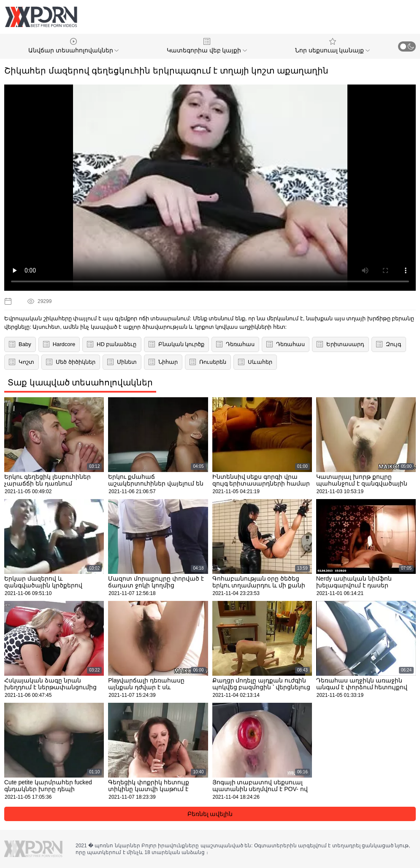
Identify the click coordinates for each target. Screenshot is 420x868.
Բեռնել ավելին (210, 814)
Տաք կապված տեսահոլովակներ (80, 382)
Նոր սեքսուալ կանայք (333, 46)
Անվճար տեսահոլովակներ (74, 46)
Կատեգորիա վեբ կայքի (207, 46)
